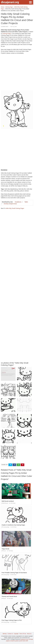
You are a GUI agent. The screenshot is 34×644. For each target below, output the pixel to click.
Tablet (26, 202)
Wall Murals (5, 503)
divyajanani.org (10, 2)
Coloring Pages (5, 27)
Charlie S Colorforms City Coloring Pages (13, 525)
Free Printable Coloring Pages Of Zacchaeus (14, 573)
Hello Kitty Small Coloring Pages (15, 208)
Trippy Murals (5, 549)
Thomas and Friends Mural (9, 596)
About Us (29, 634)
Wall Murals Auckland (8, 501)
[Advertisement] (17, 73)
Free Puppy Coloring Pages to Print (12, 620)
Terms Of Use (23, 634)
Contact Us (10, 634)
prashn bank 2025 (24, 641)
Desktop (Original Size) (10, 204)
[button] (30, 2)
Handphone (18, 202)
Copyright (16, 634)
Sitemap (5, 634)
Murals (4, 551)
